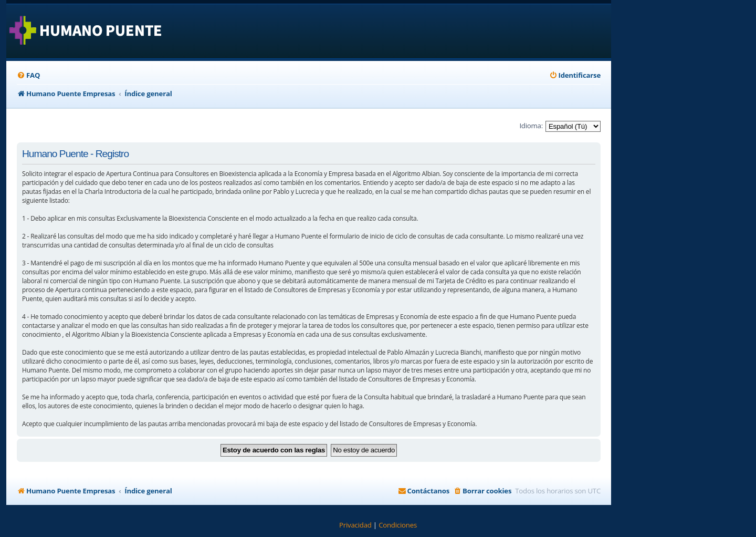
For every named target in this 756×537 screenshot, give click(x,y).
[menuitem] (28, 75)
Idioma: (531, 126)
